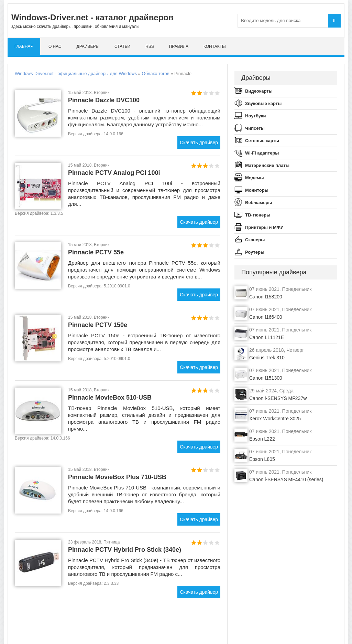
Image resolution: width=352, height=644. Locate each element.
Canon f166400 (266, 317)
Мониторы (257, 190)
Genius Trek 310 (267, 358)
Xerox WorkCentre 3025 (275, 419)
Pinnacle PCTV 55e (96, 252)
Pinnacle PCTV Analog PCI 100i (114, 173)
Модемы (255, 178)
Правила (179, 46)
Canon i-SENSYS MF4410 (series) (286, 479)
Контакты (215, 46)
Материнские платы (267, 165)
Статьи (122, 46)
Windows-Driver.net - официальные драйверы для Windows (76, 73)
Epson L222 (262, 439)
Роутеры (255, 252)
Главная (24, 46)
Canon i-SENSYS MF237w (278, 398)
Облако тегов (156, 73)
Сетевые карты (262, 141)
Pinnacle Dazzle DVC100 (104, 100)
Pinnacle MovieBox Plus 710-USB (117, 477)
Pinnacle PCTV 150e (98, 325)
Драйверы (88, 46)
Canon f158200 (266, 297)
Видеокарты (259, 91)
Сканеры (255, 240)
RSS (150, 46)
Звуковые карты (263, 103)
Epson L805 (262, 459)
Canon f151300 (266, 378)
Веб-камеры (258, 203)
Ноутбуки (256, 116)
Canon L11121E (267, 337)
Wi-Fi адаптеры (262, 153)
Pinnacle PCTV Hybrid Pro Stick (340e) (125, 550)
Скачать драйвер (199, 142)
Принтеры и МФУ (264, 227)
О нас (55, 46)
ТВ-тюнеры (258, 215)
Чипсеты (255, 128)
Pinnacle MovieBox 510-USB (110, 398)
